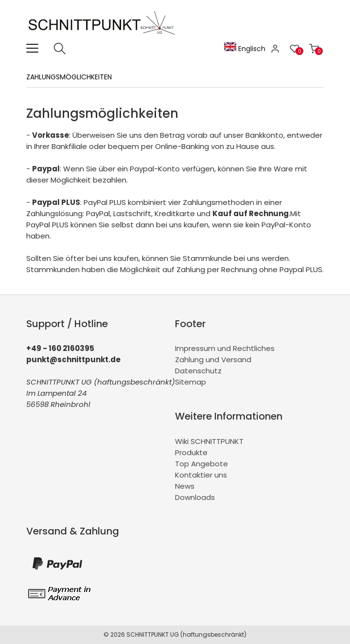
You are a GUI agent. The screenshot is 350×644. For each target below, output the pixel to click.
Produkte (191, 452)
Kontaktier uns (201, 475)
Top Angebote (201, 464)
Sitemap (191, 382)
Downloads (195, 497)
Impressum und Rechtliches (225, 348)
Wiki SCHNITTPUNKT (209, 441)
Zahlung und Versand (213, 359)
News (185, 486)
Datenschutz (198, 371)
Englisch (245, 49)
